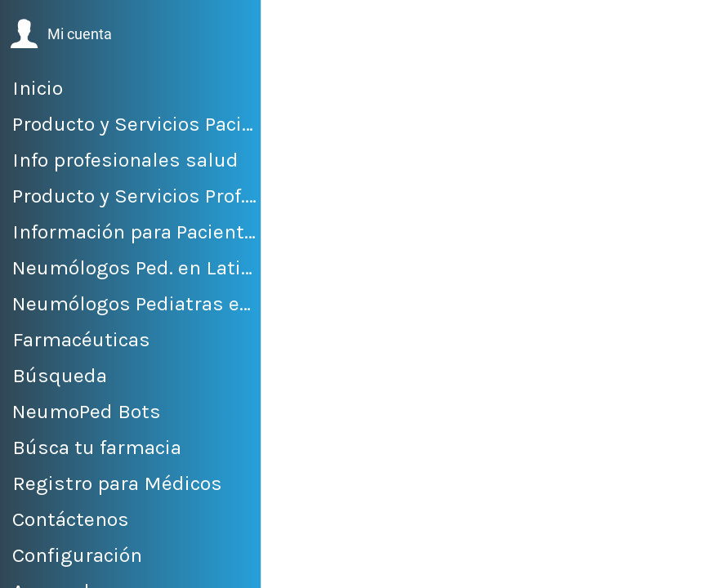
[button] (61, 34)
